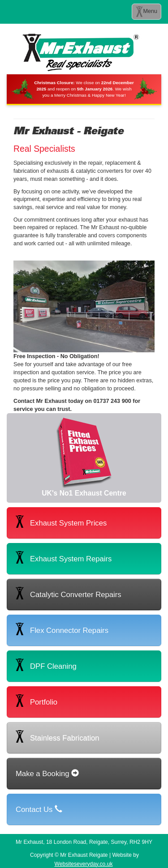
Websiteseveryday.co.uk (84, 864)
